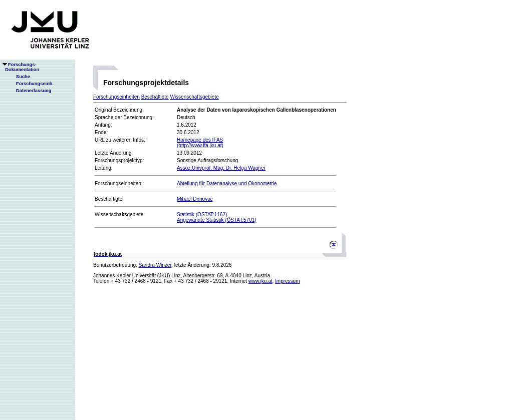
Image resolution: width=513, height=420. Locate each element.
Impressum (287, 281)
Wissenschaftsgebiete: (120, 215)
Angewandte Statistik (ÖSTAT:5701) (217, 220)
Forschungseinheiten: (119, 183)
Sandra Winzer (155, 265)
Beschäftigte (155, 97)
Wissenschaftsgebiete (194, 97)
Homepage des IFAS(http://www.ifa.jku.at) (200, 143)
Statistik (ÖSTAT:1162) (202, 215)
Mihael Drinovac (195, 199)
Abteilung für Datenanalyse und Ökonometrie (227, 183)
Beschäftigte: (109, 199)
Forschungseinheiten (116, 97)
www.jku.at (261, 281)
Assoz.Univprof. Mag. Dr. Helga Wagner (221, 168)
